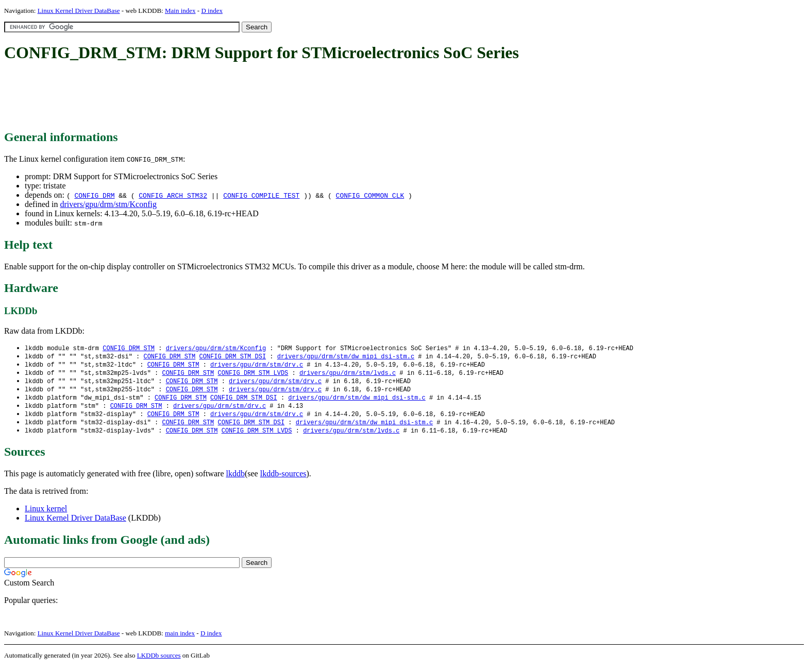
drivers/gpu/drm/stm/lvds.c (348, 375)
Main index (180, 11)
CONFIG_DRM (94, 195)
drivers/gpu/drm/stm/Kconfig (108, 204)
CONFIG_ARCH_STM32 (173, 195)
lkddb (235, 479)
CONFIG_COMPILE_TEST (261, 195)
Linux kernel (46, 514)
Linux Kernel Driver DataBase (79, 11)
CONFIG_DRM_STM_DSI (232, 357)
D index (212, 11)
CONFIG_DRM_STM (129, 348)
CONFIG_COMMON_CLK (370, 195)
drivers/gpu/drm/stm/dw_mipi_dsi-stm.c (346, 357)
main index (180, 639)
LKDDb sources (159, 661)
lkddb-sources (283, 479)
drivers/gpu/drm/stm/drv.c (257, 366)
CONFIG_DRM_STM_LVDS (253, 375)
